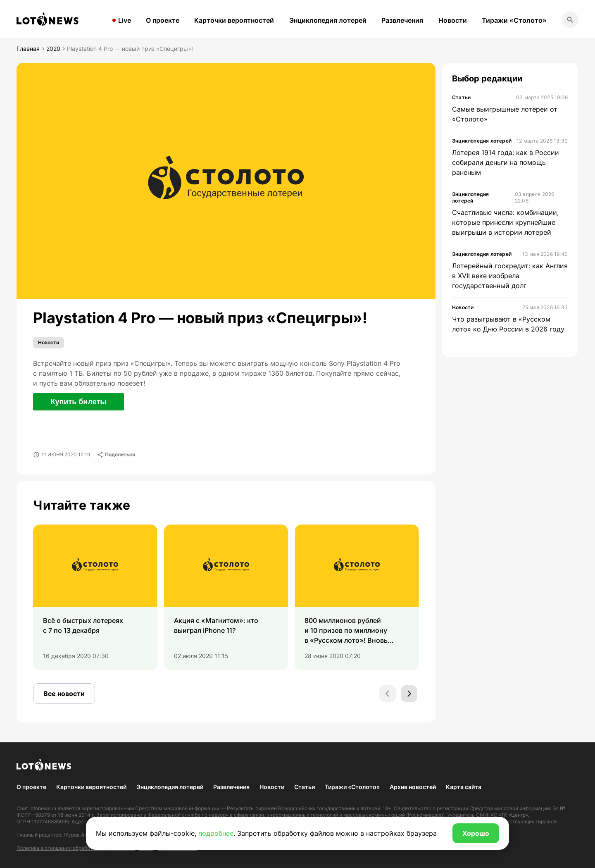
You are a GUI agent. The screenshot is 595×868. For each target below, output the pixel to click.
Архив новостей (413, 787)
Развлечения (402, 20)
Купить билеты (78, 402)
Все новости (64, 694)
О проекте (163, 20)
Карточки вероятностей (234, 20)
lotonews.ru (43, 808)
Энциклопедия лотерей (328, 20)
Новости (453, 20)
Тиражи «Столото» (514, 20)
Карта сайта (464, 787)
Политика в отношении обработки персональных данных (85, 848)
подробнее (216, 833)
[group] (95, 597)
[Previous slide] (388, 694)
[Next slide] (409, 694)
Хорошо (476, 833)
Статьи (305, 787)
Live (125, 20)
